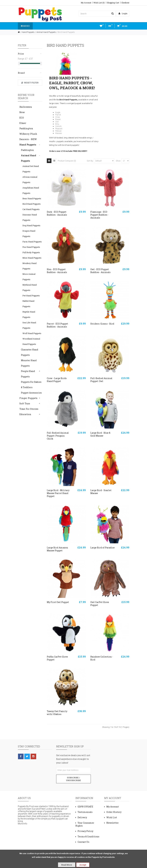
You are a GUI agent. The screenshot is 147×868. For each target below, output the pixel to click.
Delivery (82, 817)
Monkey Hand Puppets (29, 266)
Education (25, 414)
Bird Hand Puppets (66, 32)
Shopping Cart (113, 3)
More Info (23, 824)
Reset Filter (30, 83)
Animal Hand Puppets (46, 32)
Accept (83, 865)
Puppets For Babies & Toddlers (31, 385)
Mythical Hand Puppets (30, 287)
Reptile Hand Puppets (29, 314)
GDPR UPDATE (85, 807)
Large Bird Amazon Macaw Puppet (57, 549)
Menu (25, 26)
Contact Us (83, 842)
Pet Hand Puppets (31, 296)
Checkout (125, 3)
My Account (86, 3)
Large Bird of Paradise (103, 548)
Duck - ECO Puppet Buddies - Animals (57, 213)
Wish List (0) (99, 3)
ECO (22, 118)
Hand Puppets (28, 32)
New (22, 112)
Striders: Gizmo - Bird (102, 324)
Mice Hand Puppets (32, 258)
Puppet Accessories (31, 393)
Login (123, 13)
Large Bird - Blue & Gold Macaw (100, 434)
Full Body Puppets (31, 252)
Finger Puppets (28, 398)
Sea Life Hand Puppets (29, 325)
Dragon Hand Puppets (29, 234)
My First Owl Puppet (58, 602)
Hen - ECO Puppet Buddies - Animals (57, 271)
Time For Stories (29, 409)
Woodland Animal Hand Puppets (31, 341)
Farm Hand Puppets (32, 242)
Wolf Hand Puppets (32, 333)
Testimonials (85, 812)
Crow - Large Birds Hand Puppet (57, 380)
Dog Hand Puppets (31, 225)
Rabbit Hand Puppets (28, 304)
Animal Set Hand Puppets (31, 169)
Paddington (26, 128)
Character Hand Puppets (30, 352)
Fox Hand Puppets (31, 247)
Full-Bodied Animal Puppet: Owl (101, 380)
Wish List (112, 817)
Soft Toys (25, 403)
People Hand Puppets (28, 374)
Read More (67, 865)
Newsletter (113, 823)
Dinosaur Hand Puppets (30, 217)
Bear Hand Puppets (32, 198)
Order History (114, 812)
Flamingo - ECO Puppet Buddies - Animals (99, 215)
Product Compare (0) (67, 161)
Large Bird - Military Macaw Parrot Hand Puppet (58, 493)
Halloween (26, 107)
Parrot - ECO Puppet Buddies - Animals (57, 325)
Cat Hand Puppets (31, 209)
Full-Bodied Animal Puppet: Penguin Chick (58, 436)
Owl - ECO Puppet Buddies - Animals (100, 271)
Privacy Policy (85, 831)
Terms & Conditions (88, 836)
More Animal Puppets (29, 277)
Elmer (23, 123)
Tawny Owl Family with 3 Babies (57, 713)
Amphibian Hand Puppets (31, 190)
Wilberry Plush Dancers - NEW (28, 136)
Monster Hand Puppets (29, 363)
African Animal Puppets (30, 180)
